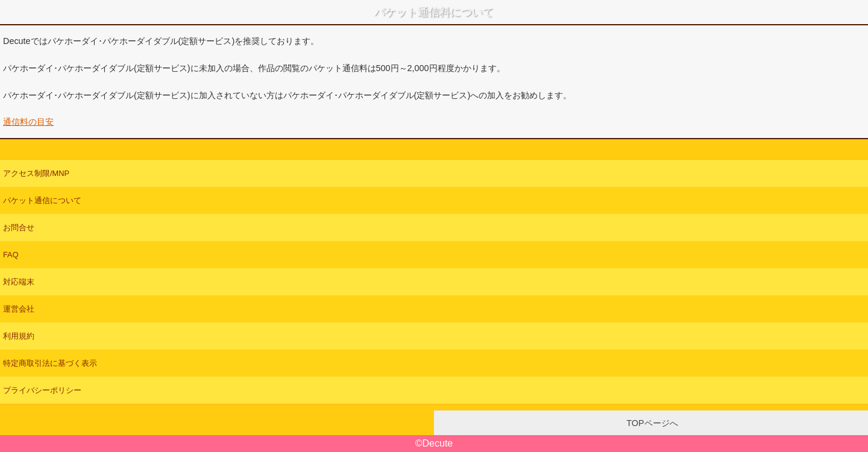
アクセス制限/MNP (36, 173)
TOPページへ (651, 423)
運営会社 (19, 309)
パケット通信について (42, 200)
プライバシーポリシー (42, 390)
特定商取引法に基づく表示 (50, 363)
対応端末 (19, 282)
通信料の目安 (28, 122)
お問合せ (19, 228)
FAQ (11, 255)
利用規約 (19, 336)
